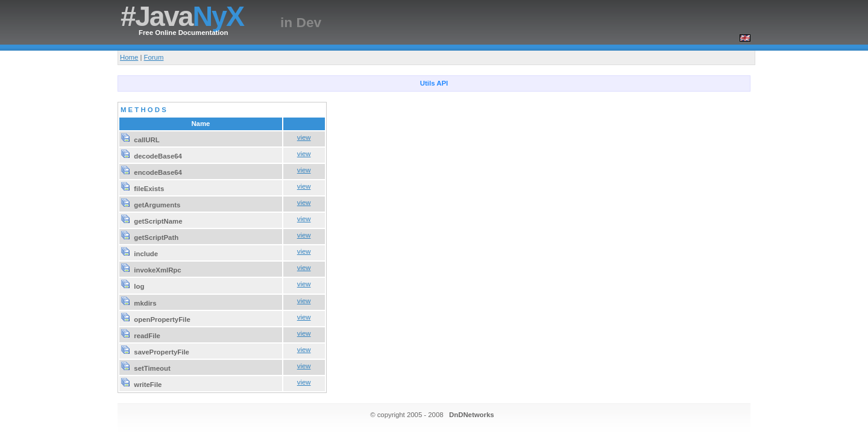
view (304, 137)
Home (129, 57)
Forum (154, 57)
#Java (182, 16)
